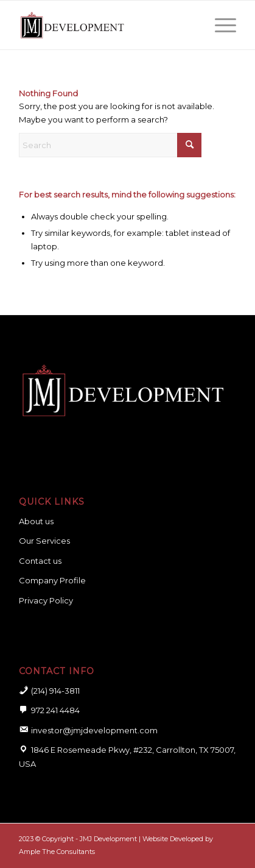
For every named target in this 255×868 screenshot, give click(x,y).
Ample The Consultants (57, 852)
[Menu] (219, 25)
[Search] (110, 145)
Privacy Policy (46, 600)
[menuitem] (219, 25)
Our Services (44, 541)
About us (36, 521)
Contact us (40, 561)
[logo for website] (106, 25)
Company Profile (52, 580)
